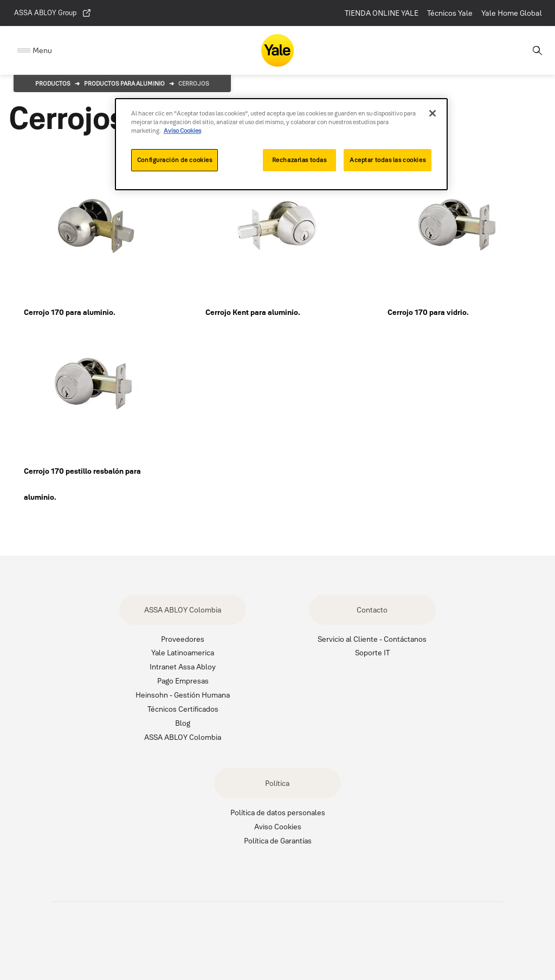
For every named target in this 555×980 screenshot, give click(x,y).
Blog (183, 723)
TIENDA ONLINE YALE (382, 13)
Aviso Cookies (278, 826)
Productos (53, 83)
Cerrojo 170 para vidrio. (428, 312)
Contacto (372, 610)
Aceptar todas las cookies (388, 160)
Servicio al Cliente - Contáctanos (372, 639)
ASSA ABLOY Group (53, 13)
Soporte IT (372, 652)
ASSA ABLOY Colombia (183, 610)
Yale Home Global (512, 13)
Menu (42, 50)
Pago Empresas (183, 681)
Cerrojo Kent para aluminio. (253, 312)
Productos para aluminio (124, 83)
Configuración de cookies (175, 160)
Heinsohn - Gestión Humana (183, 695)
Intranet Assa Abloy (183, 666)
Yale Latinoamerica (183, 652)
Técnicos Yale (450, 13)
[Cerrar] (433, 113)
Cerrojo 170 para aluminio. (70, 312)
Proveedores (183, 639)
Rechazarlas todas (299, 160)
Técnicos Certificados (183, 709)
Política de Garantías (278, 840)
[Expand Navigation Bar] (35, 51)
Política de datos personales (278, 812)
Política (277, 783)
